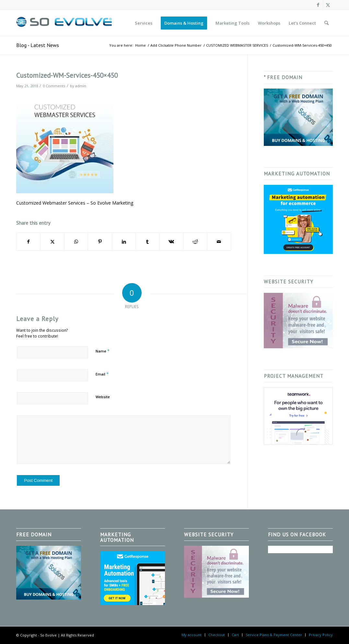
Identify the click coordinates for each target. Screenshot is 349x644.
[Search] (326, 23)
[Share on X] (52, 242)
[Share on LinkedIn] (124, 242)
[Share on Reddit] (195, 242)
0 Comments (54, 86)
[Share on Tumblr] (147, 242)
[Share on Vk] (171, 242)
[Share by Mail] (219, 242)
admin (81, 86)
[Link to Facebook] (318, 5)
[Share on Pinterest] (100, 242)
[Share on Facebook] (28, 242)
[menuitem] (144, 23)
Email (102, 374)
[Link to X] (328, 5)
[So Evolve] (65, 23)
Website (103, 397)
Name (103, 351)
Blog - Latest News (38, 45)
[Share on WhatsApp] (76, 242)
